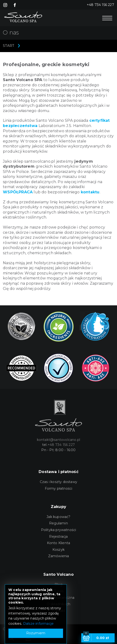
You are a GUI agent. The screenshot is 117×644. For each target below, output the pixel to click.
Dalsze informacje (38, 624)
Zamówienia (59, 556)
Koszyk (58, 550)
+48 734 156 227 (100, 5)
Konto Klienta (59, 543)
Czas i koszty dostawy (58, 482)
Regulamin (58, 523)
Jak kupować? (58, 517)
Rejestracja (58, 537)
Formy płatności (59, 488)
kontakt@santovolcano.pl (59, 440)
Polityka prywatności (59, 530)
